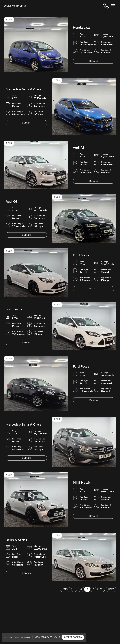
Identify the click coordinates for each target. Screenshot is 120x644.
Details (94, 61)
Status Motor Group (15, 6)
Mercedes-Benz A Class (23, 89)
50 (101, 589)
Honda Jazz (82, 28)
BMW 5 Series (16, 540)
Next (111, 589)
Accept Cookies (73, 637)
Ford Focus (81, 255)
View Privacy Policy (46, 637)
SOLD (9, 20)
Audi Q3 (11, 201)
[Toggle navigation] (113, 6)
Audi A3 (79, 148)
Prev (65, 589)
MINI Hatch (82, 483)
